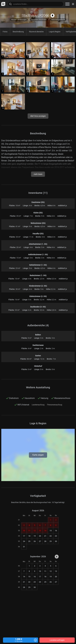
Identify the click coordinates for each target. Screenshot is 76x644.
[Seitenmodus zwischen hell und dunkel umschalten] (73, 4)
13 (56, 571)
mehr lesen (38, 174)
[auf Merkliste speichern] (53, 16)
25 (29, 541)
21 (45, 536)
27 (40, 541)
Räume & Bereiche (36, 32)
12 (51, 571)
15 (51, 531)
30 (56, 541)
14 (24, 577)
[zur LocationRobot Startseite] (3, 4)
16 (56, 531)
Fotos (5, 32)
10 (40, 571)
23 (56, 536)
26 (35, 541)
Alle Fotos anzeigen (38, 116)
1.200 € (21, 640)
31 (24, 547)
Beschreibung (18, 32)
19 (35, 536)
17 (24, 536)
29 (51, 541)
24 (24, 541)
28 (45, 541)
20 (40, 536)
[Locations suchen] (36, 4)
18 (29, 536)
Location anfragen (57, 640)
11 (45, 571)
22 (51, 536)
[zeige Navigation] (67, 4)
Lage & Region (55, 32)
